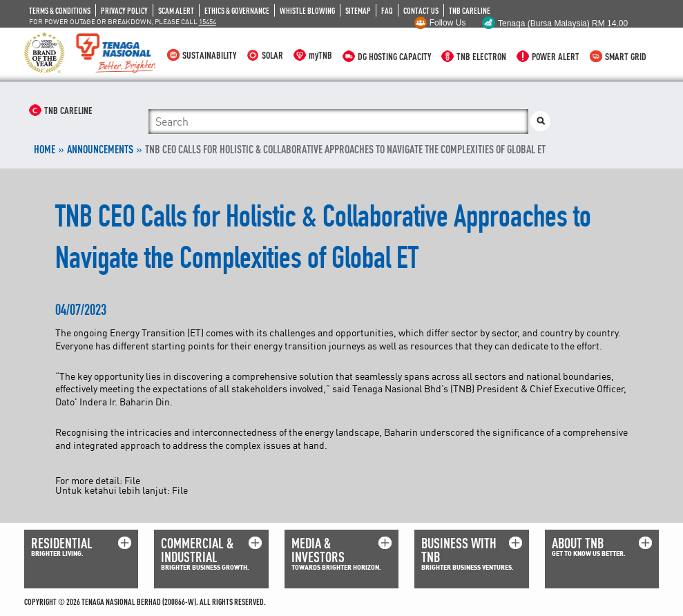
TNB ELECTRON (481, 56)
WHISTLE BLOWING (307, 10)
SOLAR (272, 55)
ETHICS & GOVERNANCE (237, 10)
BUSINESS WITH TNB (459, 550)
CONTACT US (421, 10)
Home (45, 149)
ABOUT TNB (578, 543)
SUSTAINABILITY (209, 55)
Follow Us (448, 23)
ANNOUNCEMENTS (100, 149)
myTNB (320, 55)
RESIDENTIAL (62, 543)
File (132, 480)
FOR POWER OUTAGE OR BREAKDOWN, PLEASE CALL (123, 21)
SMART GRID (626, 56)
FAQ (387, 10)
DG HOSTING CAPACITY (394, 56)
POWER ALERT (556, 56)
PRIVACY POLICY (124, 10)
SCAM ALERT (176, 10)
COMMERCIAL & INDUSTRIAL (197, 550)
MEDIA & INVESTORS (318, 550)
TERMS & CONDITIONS (60, 10)
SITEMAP (358, 10)
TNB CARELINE (470, 10)
